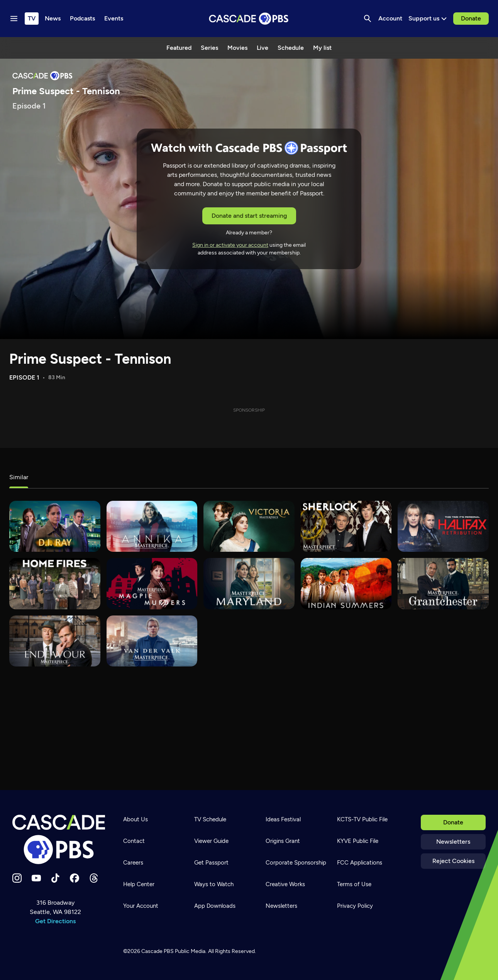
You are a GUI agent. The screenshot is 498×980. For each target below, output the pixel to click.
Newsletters (453, 842)
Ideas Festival (283, 819)
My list (322, 48)
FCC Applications (360, 863)
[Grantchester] (443, 584)
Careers (133, 863)
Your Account (141, 906)
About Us (136, 819)
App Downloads (215, 906)
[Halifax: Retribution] (443, 526)
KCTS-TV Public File (362, 819)
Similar (19, 477)
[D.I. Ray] (55, 526)
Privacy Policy (355, 906)
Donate (471, 18)
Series (209, 48)
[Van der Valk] (152, 641)
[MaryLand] (249, 584)
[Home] (59, 839)
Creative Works (285, 884)
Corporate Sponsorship (296, 863)
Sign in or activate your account (230, 245)
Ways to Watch (214, 884)
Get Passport (211, 863)
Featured (179, 48)
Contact (134, 841)
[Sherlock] (346, 526)
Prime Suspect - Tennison (90, 359)
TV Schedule (210, 819)
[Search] (368, 19)
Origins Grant (283, 841)
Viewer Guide (211, 841)
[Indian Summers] (346, 584)
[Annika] (152, 526)
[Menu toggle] (14, 19)
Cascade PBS (158, 951)
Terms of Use (354, 884)
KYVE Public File (358, 841)
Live (263, 48)
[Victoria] (249, 526)
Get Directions (55, 921)
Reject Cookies (453, 861)
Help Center (139, 884)
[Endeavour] (55, 641)
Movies (237, 48)
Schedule (291, 48)
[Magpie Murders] (152, 584)
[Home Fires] (55, 584)
